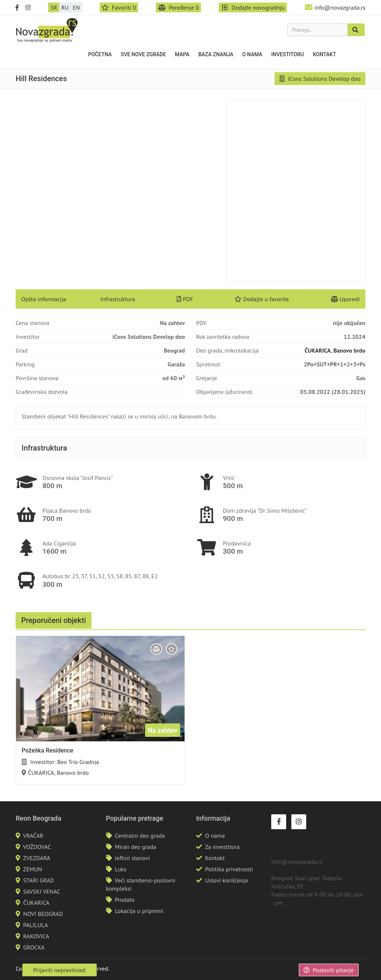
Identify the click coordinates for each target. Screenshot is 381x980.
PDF (185, 299)
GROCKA (34, 947)
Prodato (125, 900)
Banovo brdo (349, 350)
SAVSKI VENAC (41, 891)
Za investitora (222, 847)
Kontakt (325, 54)
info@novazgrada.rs (340, 7)
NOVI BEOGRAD (43, 914)
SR (54, 7)
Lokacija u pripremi (139, 911)
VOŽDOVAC (37, 847)
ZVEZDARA (37, 858)
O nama (252, 54)
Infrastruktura (118, 299)
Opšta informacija (44, 299)
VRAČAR (33, 836)
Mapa (182, 54)
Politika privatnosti (229, 869)
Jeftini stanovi (132, 858)
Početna (100, 54)
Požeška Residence (47, 750)
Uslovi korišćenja (226, 880)
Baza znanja (216, 54)
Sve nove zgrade (143, 54)
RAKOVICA (36, 936)
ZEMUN (33, 869)
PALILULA (36, 925)
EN (76, 7)
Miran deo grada (136, 847)
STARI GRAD (39, 880)
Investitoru (288, 54)
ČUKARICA (318, 350)
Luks (121, 869)
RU (65, 7)
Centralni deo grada (140, 836)
